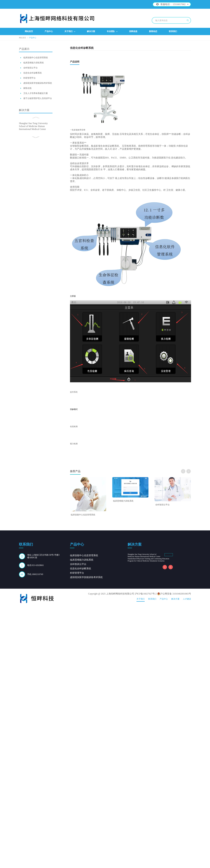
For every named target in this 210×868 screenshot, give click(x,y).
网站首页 (29, 31)
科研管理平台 (29, 78)
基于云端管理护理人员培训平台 (38, 98)
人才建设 (187, 859)
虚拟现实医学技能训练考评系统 (38, 83)
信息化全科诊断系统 (33, 73)
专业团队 (112, 32)
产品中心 (49, 31)
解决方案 (91, 31)
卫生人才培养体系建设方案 (36, 93)
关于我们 (70, 32)
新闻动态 (153, 31)
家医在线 (27, 88)
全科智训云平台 (30, 68)
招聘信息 (133, 31)
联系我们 (173, 31)
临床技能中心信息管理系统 (36, 58)
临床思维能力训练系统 (34, 63)
